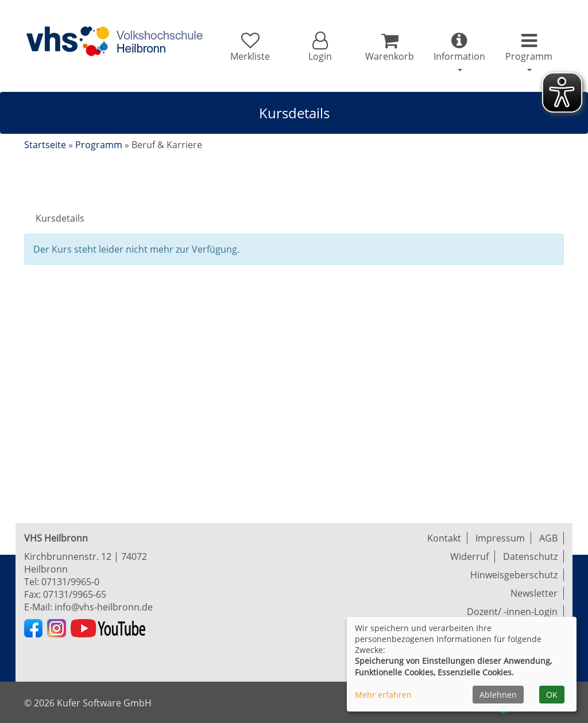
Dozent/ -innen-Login (512, 612)
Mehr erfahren (383, 695)
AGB (548, 538)
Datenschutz (530, 556)
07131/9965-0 (70, 582)
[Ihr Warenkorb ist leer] (390, 47)
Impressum (500, 538)
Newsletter (534, 593)
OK (552, 695)
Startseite (45, 145)
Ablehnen (498, 695)
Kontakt (444, 538)
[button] (320, 47)
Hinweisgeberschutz (514, 575)
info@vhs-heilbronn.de (104, 607)
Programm (99, 145)
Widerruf (469, 556)
